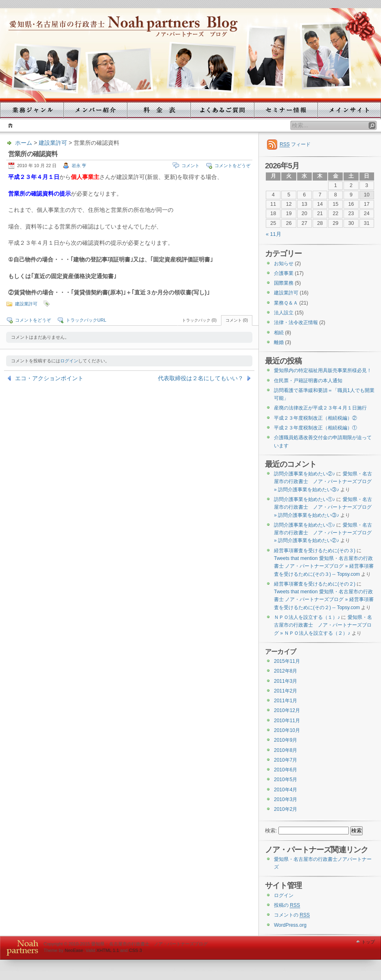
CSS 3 (136, 950)
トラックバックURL (86, 320)
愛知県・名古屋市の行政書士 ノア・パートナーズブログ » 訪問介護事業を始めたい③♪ (323, 482)
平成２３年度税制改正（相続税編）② (315, 418)
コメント (190, 166)
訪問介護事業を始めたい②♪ (304, 474)
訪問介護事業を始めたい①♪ (304, 499)
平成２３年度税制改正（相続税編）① (315, 428)
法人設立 (284, 313)
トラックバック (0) (199, 320)
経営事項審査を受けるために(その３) (315, 551)
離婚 (279, 342)
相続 (279, 333)
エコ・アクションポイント (49, 378)
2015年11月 (287, 661)
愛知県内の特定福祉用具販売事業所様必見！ (323, 370)
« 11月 (274, 234)
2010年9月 (286, 740)
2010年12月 (287, 710)
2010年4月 (286, 790)
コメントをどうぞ (232, 166)
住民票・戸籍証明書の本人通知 (308, 381)
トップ (368, 942)
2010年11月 (287, 721)
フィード (295, 145)
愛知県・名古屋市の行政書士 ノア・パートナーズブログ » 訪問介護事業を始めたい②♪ (323, 533)
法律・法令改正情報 (296, 322)
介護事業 (284, 273)
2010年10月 (287, 730)
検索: (271, 831)
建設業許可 (53, 143)
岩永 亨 (79, 166)
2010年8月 (286, 750)
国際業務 (284, 283)
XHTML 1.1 (108, 950)
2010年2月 (286, 809)
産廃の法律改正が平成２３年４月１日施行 (320, 408)
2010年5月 (286, 780)
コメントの (292, 915)
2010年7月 (286, 760)
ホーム (9, 125)
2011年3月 (286, 681)
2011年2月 (286, 691)
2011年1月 (286, 701)
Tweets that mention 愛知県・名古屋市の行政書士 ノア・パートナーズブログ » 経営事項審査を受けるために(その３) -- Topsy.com (324, 566)
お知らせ (284, 264)
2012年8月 (286, 671)
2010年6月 (286, 770)
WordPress (21, 948)
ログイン (69, 361)
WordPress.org (290, 925)
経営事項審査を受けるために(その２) (315, 584)
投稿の (287, 905)
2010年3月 (286, 799)
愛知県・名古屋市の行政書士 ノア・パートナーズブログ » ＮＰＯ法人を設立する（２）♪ (323, 625)
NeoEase (74, 950)
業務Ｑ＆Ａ (286, 303)
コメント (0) (237, 320)
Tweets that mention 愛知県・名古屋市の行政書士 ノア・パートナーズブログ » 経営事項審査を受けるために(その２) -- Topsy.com (324, 600)
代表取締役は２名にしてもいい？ (201, 378)
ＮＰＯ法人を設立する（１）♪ (307, 617)
